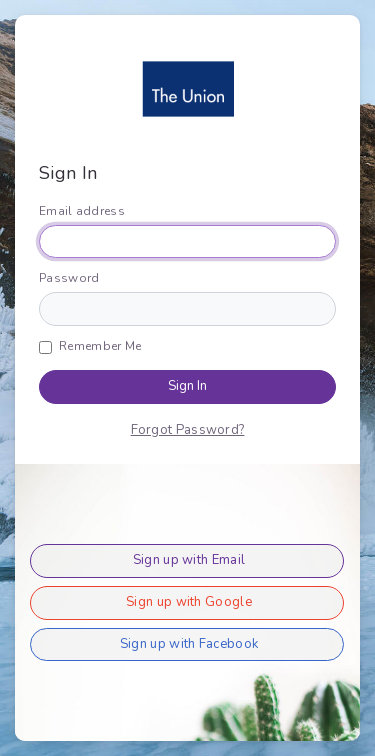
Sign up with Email (189, 560)
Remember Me (100, 346)
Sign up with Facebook (189, 644)
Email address (82, 211)
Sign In (187, 386)
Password (69, 278)
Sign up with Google (189, 602)
